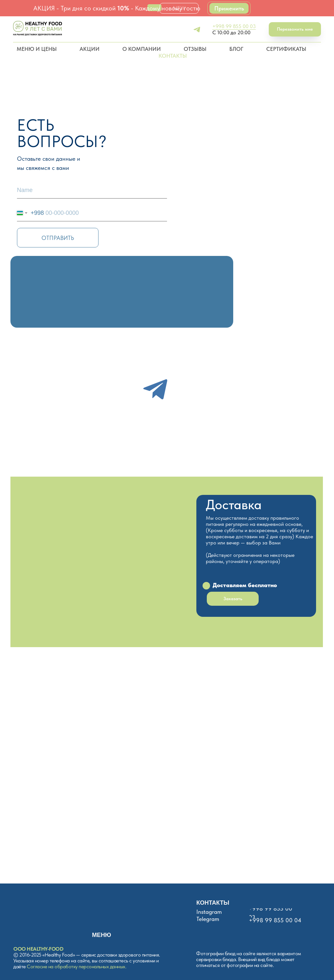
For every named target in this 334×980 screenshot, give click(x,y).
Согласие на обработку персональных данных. (76, 966)
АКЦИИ (90, 49)
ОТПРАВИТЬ (58, 238)
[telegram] (197, 30)
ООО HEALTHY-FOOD (38, 949)
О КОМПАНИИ (142, 49)
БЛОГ (236, 49)
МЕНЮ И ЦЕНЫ (37, 49)
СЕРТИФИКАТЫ (286, 49)
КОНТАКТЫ (173, 56)
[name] (92, 190)
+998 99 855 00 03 (234, 26)
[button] (295, 30)
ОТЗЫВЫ (195, 49)
